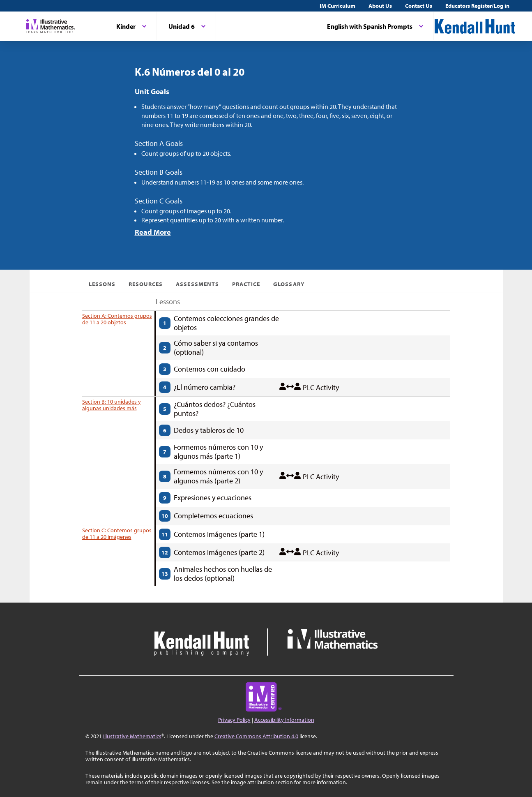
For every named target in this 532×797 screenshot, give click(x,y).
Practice (246, 284)
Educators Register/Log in (477, 6)
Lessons (102, 284)
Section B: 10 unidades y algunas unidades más (112, 405)
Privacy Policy (234, 720)
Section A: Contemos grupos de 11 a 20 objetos (117, 319)
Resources (146, 284)
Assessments (197, 284)
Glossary (289, 284)
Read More (153, 232)
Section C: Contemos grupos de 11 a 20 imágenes (117, 534)
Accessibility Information (284, 720)
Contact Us (419, 6)
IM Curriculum (337, 6)
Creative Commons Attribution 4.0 (256, 736)
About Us (380, 6)
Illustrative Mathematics (132, 736)
